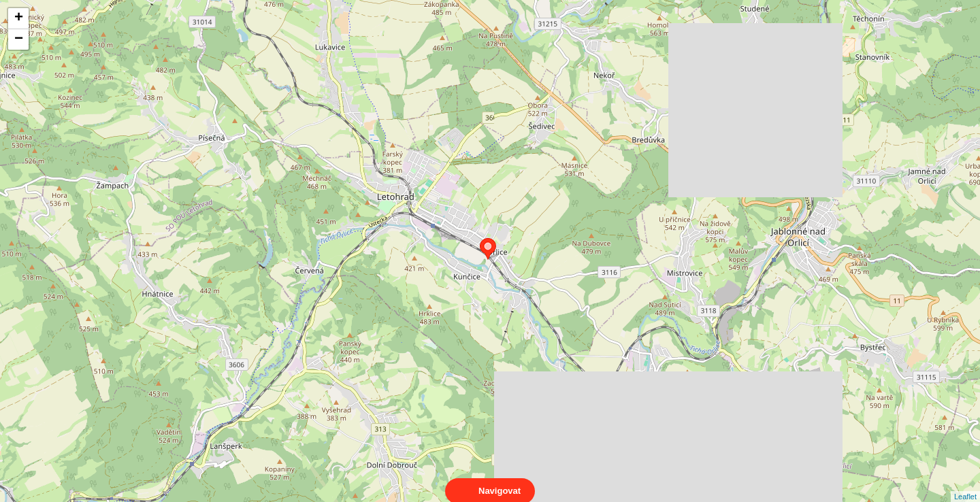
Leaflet (965, 484)
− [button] (19, 39)
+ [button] (19, 18)
